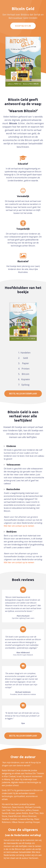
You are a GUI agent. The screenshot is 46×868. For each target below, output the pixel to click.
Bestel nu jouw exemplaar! (23, 394)
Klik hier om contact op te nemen (19, 526)
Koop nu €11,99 (23, 26)
